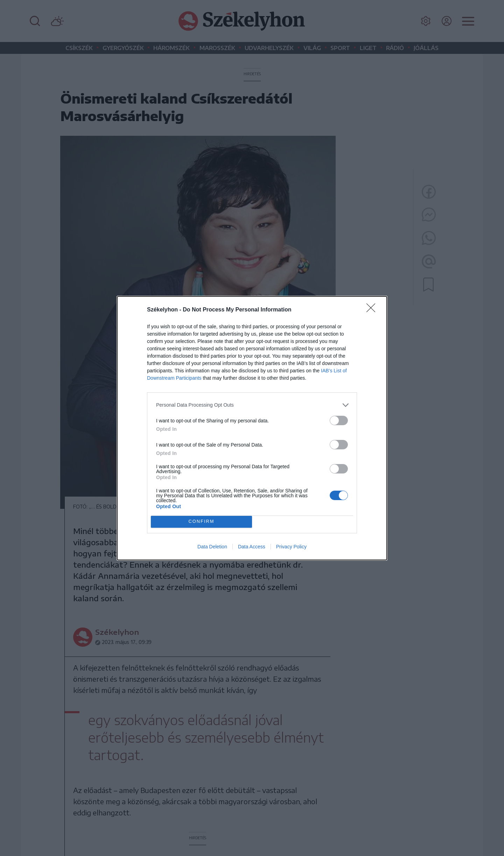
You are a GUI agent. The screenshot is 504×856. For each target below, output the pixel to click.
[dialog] (252, 428)
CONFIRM (201, 522)
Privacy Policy (291, 547)
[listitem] (252, 405)
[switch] (339, 420)
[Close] (373, 310)
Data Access (252, 547)
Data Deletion (212, 547)
